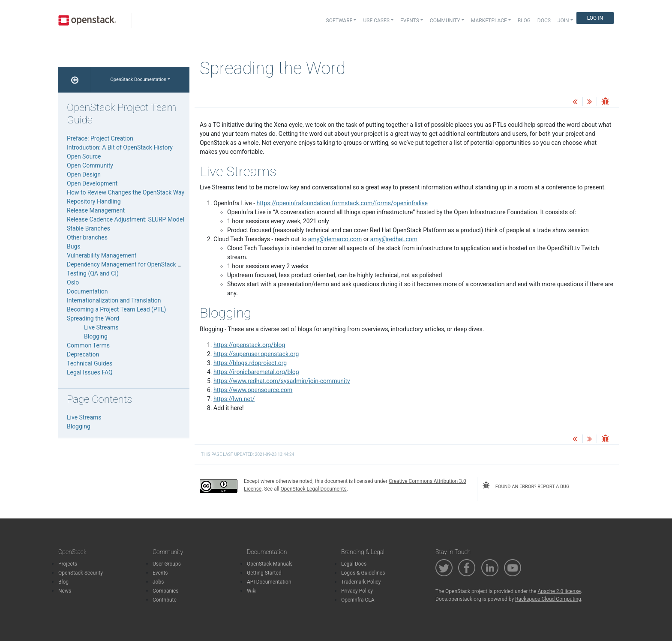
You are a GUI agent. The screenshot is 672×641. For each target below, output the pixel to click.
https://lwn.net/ (234, 399)
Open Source (84, 156)
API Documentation (269, 582)
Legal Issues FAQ (90, 372)
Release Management (96, 210)
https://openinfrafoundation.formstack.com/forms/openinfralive (342, 203)
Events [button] (410, 21)
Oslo (73, 282)
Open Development (92, 183)
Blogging (96, 336)
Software (339, 21)
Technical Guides (90, 363)
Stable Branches (88, 228)
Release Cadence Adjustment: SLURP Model (126, 219)
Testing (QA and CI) (93, 273)
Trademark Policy (361, 582)
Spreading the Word (93, 318)
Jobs (158, 582)
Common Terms (88, 345)
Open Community (90, 165)
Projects (68, 564)
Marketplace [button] (489, 21)
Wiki (252, 591)
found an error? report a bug (526, 485)
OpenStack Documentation (138, 79)
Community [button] (445, 21)
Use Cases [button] (376, 21)
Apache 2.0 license (559, 591)
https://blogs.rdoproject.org (250, 363)
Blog (524, 21)
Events (160, 573)
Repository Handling (94, 201)
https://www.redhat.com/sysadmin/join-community (282, 381)
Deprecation (83, 354)
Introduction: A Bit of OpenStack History (120, 147)
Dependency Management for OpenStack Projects (133, 264)
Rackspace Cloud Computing (548, 599)
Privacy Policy (357, 591)
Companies (166, 591)
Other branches (87, 237)
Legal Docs (354, 564)
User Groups (167, 564)
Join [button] (563, 21)
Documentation (87, 291)
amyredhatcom (394, 239)
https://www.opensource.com (253, 390)
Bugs (74, 246)
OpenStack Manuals (270, 564)
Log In (595, 18)
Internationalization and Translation (114, 300)
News (65, 591)
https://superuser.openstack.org (256, 354)
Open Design (84, 174)
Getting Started (264, 573)
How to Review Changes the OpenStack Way (126, 192)
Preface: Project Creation (100, 138)
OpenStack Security (81, 573)
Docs (544, 21)
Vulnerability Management (102, 255)
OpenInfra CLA (358, 600)
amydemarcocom (335, 239)
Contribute (165, 600)
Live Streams (101, 327)
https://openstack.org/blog (249, 345)
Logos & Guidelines (363, 573)
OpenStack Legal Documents (314, 489)
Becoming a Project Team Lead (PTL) (116, 309)
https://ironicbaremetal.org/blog (256, 372)
